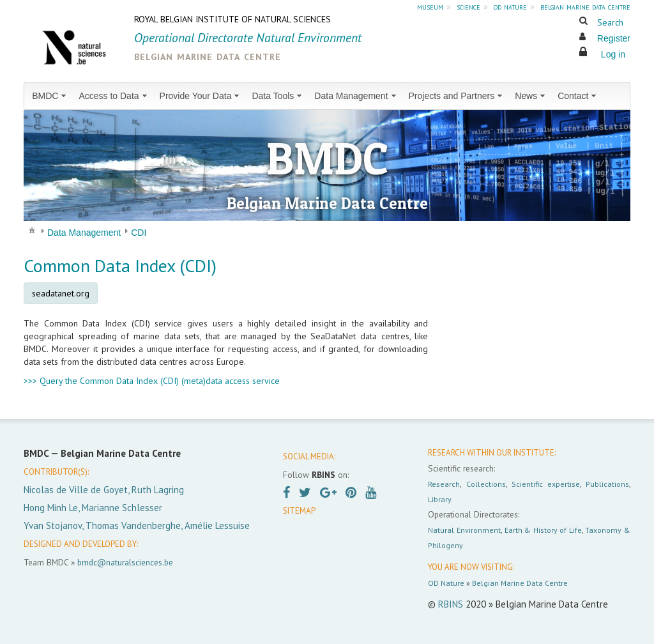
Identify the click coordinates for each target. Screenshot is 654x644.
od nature (510, 6)
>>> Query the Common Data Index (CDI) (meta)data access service (152, 381)
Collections (486, 484)
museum (430, 6)
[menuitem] (50, 96)
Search (610, 22)
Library (440, 499)
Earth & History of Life (543, 530)
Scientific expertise (546, 484)
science (468, 6)
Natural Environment (464, 530)
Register (614, 38)
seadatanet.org (61, 293)
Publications (607, 484)
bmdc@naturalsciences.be (125, 562)
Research (444, 484)
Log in (613, 54)
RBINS (451, 604)
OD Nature (446, 583)
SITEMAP (299, 511)
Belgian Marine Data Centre (520, 583)
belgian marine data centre (585, 6)
